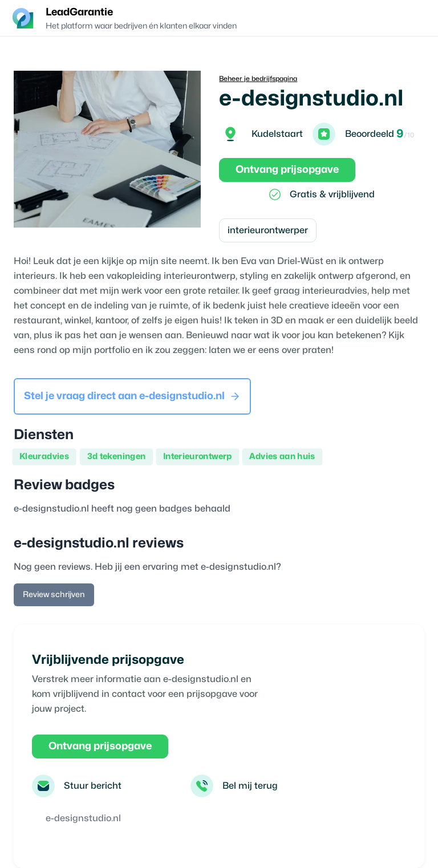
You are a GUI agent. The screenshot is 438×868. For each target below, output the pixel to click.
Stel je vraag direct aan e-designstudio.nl (132, 396)
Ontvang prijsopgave (287, 170)
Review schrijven (54, 595)
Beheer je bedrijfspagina (258, 79)
